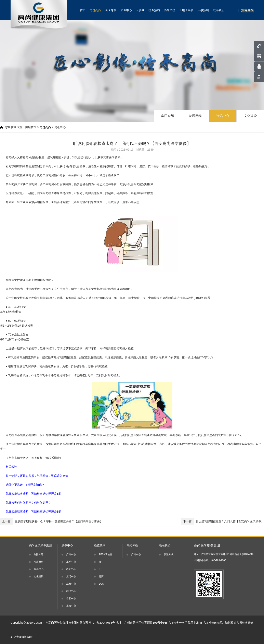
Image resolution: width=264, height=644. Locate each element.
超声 (101, 576)
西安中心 (71, 569)
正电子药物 (186, 10)
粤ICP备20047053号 (102, 623)
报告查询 (247, 10)
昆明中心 (71, 562)
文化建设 (250, 116)
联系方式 (169, 554)
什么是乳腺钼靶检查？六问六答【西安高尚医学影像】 (223, 521)
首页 (83, 10)
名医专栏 (111, 10)
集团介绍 (168, 116)
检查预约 (154, 10)
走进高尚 (95, 10)
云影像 (140, 10)
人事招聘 (203, 10)
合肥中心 (71, 598)
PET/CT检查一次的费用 (178, 623)
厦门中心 (71, 576)
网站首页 (31, 127)
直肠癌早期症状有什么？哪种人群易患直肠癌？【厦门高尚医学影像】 (51, 521)
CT (100, 569)
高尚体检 (170, 10)
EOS (101, 584)
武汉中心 (71, 591)
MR (101, 562)
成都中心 (71, 584)
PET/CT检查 (105, 554)
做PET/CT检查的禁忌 (209, 623)
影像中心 (126, 10)
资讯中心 (223, 116)
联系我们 (219, 10)
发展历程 (195, 116)
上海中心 (71, 606)
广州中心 (71, 554)
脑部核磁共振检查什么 (239, 623)
